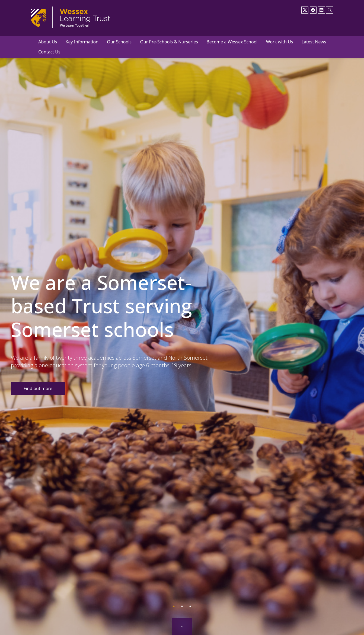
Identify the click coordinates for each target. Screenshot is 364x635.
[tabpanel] (182, 326)
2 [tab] (182, 606)
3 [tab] (190, 606)
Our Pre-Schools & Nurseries (169, 42)
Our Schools (119, 42)
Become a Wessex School (232, 42)
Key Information (82, 42)
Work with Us (280, 42)
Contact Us (49, 52)
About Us (48, 42)
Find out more (38, 388)
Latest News (314, 42)
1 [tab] (174, 606)
